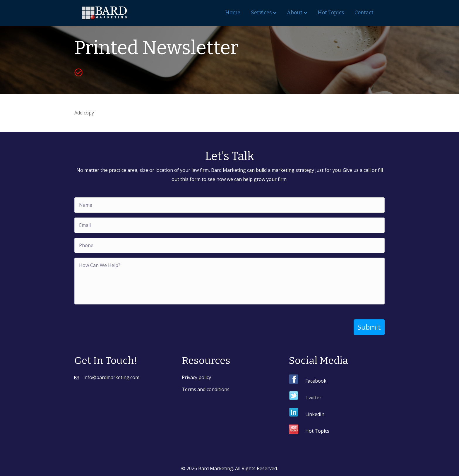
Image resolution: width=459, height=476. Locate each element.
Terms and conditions (206, 389)
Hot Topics (331, 13)
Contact (364, 13)
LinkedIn (315, 414)
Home (233, 13)
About (295, 13)
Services (261, 13)
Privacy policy (196, 377)
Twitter (313, 398)
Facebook (316, 381)
